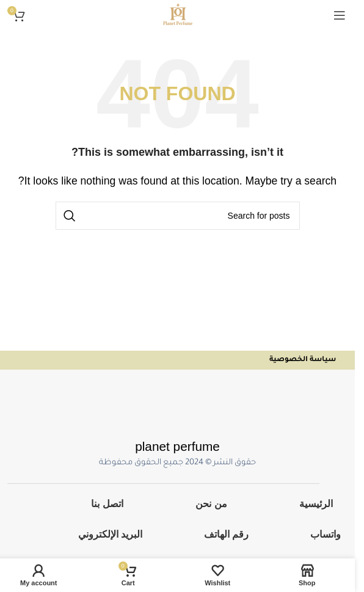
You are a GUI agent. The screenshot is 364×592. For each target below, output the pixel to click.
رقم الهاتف (226, 534)
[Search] (178, 216)
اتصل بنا (107, 504)
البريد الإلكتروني (110, 534)
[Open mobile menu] (340, 15)
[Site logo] (178, 14)
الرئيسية (316, 504)
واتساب (326, 534)
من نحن (211, 504)
